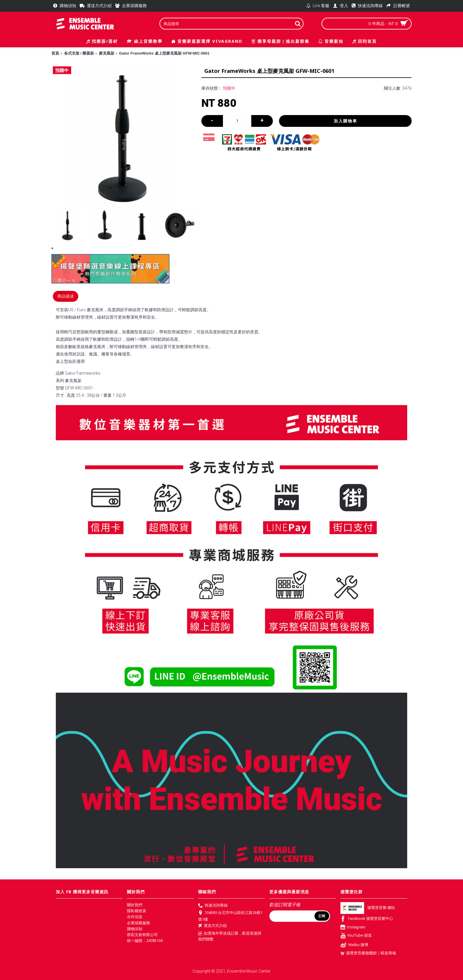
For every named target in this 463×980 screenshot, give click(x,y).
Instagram (353, 927)
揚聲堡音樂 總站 (368, 908)
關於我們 (135, 905)
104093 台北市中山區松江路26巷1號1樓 (230, 916)
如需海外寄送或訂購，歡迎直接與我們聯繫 (230, 936)
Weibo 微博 (354, 945)
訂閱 (322, 916)
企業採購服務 (138, 923)
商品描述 (66, 296)
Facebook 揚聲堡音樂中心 (367, 919)
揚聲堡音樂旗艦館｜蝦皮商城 (368, 953)
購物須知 (135, 929)
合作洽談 (135, 917)
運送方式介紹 (212, 926)
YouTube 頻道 (356, 936)
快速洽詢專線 (213, 906)
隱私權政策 (137, 911)
